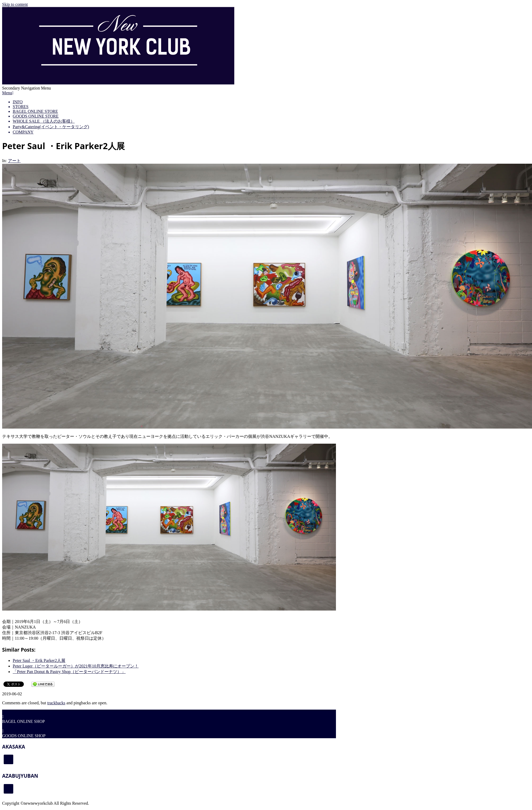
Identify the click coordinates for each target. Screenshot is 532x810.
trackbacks (56, 703)
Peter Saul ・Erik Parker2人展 (39, 660)
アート (14, 161)
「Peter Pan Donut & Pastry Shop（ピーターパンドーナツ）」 (69, 672)
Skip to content (15, 4)
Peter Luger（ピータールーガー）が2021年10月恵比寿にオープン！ (76, 666)
